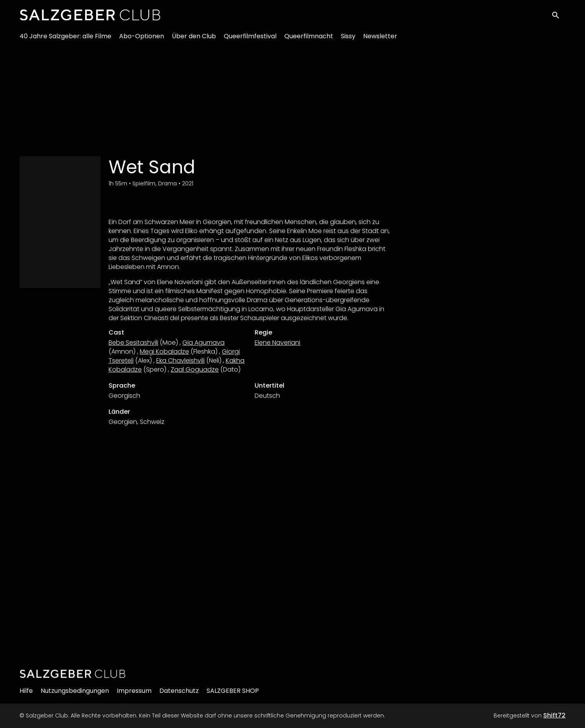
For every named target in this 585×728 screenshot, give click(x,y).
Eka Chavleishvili (180, 360)
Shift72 (554, 715)
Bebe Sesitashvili (133, 343)
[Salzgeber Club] (73, 674)
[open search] (558, 16)
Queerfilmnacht (309, 39)
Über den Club (194, 39)
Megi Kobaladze (164, 352)
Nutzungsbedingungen (75, 691)
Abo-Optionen (142, 39)
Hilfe (26, 691)
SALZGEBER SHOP (233, 691)
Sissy (348, 39)
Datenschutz (179, 691)
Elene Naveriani (277, 343)
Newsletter (380, 39)
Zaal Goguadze (195, 369)
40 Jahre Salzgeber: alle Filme (65, 39)
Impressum (134, 691)
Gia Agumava (203, 343)
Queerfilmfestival (250, 39)
